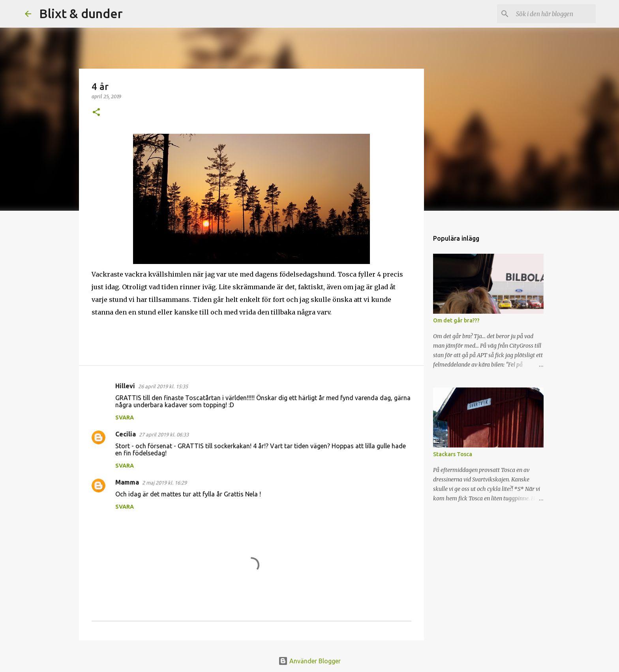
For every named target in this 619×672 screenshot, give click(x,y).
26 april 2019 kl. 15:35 (163, 386)
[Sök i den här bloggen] (554, 14)
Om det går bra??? (456, 320)
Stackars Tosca (453, 454)
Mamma (127, 482)
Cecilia (126, 434)
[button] (96, 113)
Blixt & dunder (81, 13)
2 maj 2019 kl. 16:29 (164, 483)
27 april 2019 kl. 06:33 (164, 434)
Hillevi (125, 386)
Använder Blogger (309, 661)
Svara (125, 417)
